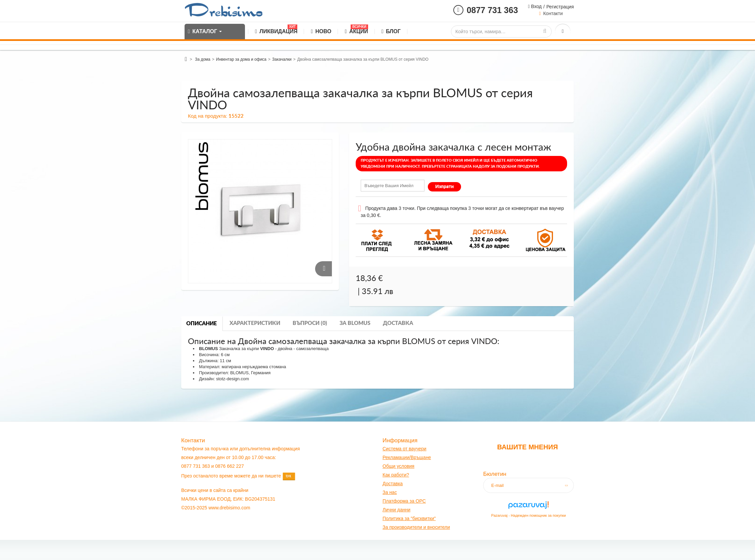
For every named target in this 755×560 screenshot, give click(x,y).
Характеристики (255, 323)
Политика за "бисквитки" (409, 518)
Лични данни (396, 510)
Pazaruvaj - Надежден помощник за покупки (529, 515)
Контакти (553, 13)
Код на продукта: (208, 116)
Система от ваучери (405, 449)
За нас (390, 492)
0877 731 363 (492, 10)
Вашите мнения (527, 447)
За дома (203, 59)
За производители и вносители (416, 527)
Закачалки (282, 59)
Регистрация (560, 7)
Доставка (398, 323)
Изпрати (444, 187)
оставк (393, 484)
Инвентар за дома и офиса (241, 59)
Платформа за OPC (404, 501)
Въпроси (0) (310, 323)
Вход (536, 6)
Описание (202, 324)
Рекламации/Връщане (407, 457)
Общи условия (398, 466)
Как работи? (396, 475)
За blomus (355, 323)
